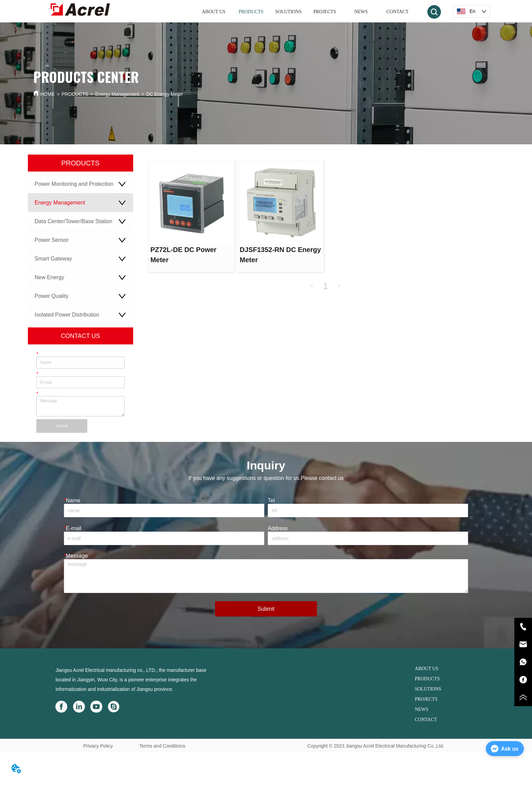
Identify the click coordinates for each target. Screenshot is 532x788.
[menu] (305, 12)
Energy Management (117, 94)
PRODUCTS (75, 94)
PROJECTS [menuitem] (325, 12)
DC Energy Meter (164, 94)
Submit (62, 426)
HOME (48, 94)
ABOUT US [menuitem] (214, 12)
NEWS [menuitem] (361, 12)
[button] (251, 12)
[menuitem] (251, 12)
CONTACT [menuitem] (397, 12)
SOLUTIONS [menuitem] (288, 12)
